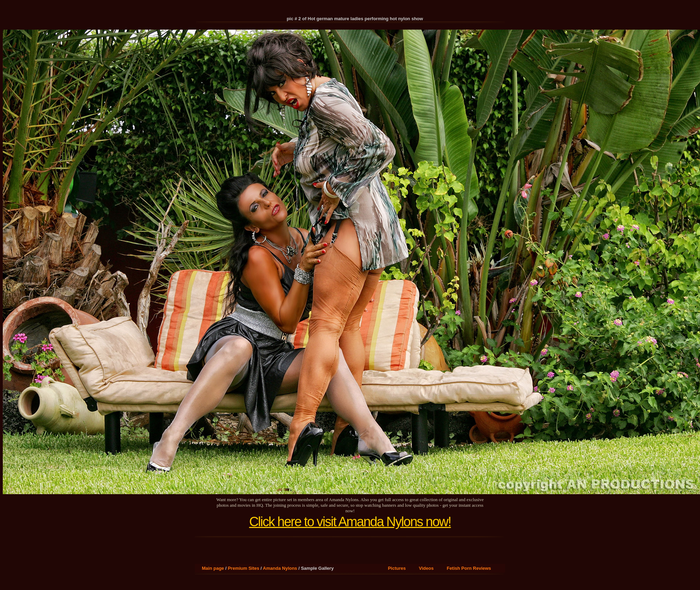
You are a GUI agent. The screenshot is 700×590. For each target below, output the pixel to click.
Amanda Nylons (280, 568)
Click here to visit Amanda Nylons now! (350, 522)
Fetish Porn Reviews (469, 568)
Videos (426, 568)
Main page (213, 568)
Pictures (397, 568)
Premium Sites (243, 568)
